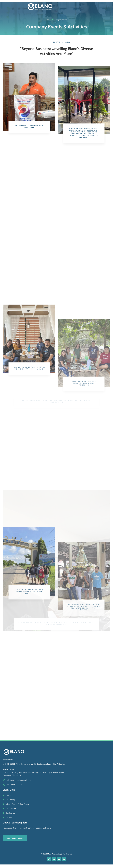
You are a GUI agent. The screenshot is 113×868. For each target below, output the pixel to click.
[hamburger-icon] (109, 7)
